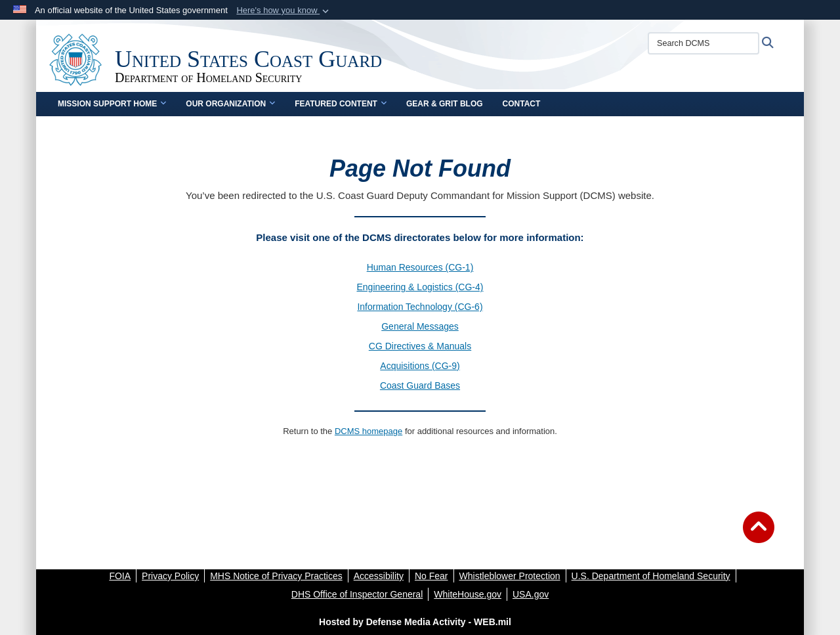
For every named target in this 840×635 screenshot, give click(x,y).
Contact (522, 104)
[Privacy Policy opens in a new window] (170, 576)
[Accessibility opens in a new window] (379, 576)
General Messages (420, 326)
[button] (284, 11)
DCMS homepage (368, 431)
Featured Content (341, 104)
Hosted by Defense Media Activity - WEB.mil (415, 622)
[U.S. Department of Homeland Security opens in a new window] (651, 576)
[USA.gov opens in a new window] (531, 594)
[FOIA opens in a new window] (120, 576)
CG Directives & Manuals (420, 346)
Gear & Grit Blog (445, 104)
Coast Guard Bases (420, 385)
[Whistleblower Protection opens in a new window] (510, 576)
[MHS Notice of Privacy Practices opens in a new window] (276, 576)
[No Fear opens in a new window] (431, 576)
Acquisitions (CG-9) (420, 366)
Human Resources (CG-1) (420, 267)
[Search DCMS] (703, 43)
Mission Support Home (112, 104)
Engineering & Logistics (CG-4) (420, 287)
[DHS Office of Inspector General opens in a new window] (357, 594)
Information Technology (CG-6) (420, 307)
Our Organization (230, 104)
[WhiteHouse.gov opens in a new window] (468, 594)
